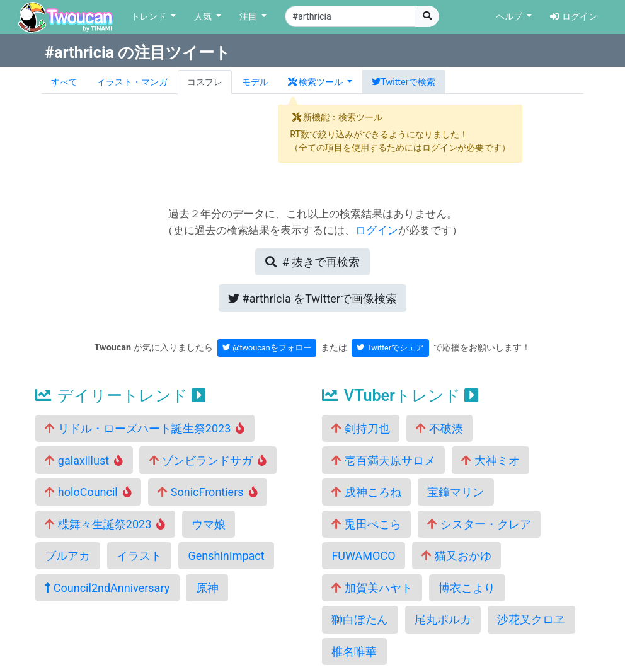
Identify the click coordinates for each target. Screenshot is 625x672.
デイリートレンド (120, 396)
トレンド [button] (150, 17)
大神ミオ (490, 461)
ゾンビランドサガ (208, 461)
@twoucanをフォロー (267, 348)
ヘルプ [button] (510, 17)
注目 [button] (249, 17)
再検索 (312, 262)
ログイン (574, 17)
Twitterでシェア (390, 348)
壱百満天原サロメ (383, 461)
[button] (320, 82)
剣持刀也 (360, 428)
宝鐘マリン (456, 492)
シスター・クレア (479, 524)
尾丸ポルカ (443, 619)
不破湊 (439, 428)
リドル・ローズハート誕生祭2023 (145, 428)
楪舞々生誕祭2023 (105, 524)
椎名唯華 (354, 652)
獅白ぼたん (360, 619)
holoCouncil (88, 492)
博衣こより (467, 588)
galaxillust (84, 461)
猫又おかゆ (456, 556)
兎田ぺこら (366, 524)
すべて (64, 82)
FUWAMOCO (363, 556)
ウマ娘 (209, 524)
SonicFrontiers (207, 492)
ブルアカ (67, 556)
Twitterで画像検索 (312, 298)
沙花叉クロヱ (531, 619)
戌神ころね (366, 492)
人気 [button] (204, 17)
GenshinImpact (226, 556)
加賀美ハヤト (372, 588)
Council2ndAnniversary (107, 588)
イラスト (139, 556)
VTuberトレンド (400, 396)
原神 (207, 588)
